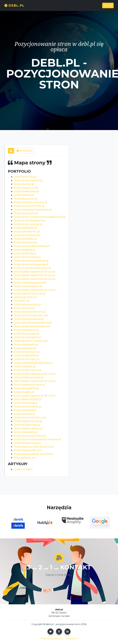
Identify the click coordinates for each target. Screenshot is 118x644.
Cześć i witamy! (23, 469)
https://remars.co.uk (26, 188)
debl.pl (14, 5)
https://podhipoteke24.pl (29, 319)
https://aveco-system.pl (28, 224)
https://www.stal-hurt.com (30, 417)
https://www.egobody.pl (28, 180)
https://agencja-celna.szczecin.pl (34, 447)
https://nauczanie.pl (26, 213)
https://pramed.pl (24, 414)
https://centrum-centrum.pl (31, 202)
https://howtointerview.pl (30, 312)
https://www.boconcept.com (31, 315)
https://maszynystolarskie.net (32, 326)
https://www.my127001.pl (29, 206)
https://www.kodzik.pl (28, 406)
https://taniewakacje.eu (28, 286)
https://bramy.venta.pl (27, 443)
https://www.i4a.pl (25, 177)
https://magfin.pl (24, 392)
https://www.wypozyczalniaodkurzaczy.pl (40, 217)
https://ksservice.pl (26, 199)
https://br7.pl (22, 301)
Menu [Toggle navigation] (108, 5)
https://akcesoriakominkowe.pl (33, 323)
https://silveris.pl (24, 308)
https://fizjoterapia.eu (27, 333)
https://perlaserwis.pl (27, 231)
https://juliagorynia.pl (27, 425)
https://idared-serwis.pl (28, 421)
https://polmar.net (25, 457)
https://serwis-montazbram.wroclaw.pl (37, 439)
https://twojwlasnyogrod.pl (30, 282)
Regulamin (72, 639)
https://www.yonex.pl (27, 257)
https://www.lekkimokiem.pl (32, 246)
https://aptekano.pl (25, 297)
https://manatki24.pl (26, 388)
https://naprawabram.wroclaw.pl (34, 454)
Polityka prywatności (52, 639)
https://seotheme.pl (26, 242)
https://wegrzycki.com (28, 370)
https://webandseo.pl (26, 191)
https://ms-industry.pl (27, 235)
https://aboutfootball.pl (28, 399)
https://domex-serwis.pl (28, 428)
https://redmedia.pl (25, 239)
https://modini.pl (24, 184)
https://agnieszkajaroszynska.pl (33, 363)
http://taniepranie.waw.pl (29, 385)
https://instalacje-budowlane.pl (33, 209)
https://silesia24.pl (25, 410)
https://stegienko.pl (26, 432)
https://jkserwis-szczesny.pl (31, 341)
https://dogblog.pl (24, 250)
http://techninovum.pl (27, 304)
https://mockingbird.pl (28, 337)
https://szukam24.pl (26, 344)
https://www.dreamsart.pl (30, 220)
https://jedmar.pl (24, 195)
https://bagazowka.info (28, 450)
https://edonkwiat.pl (26, 330)
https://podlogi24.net (27, 355)
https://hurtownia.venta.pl (30, 436)
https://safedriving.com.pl (30, 293)
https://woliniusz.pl (26, 403)
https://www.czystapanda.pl (31, 264)
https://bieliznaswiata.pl (29, 377)
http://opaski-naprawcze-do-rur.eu (35, 271)
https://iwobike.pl (25, 366)
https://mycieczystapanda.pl (31, 261)
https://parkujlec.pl (25, 228)
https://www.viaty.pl (27, 352)
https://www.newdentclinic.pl (32, 268)
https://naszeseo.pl (25, 348)
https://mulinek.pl (25, 253)
